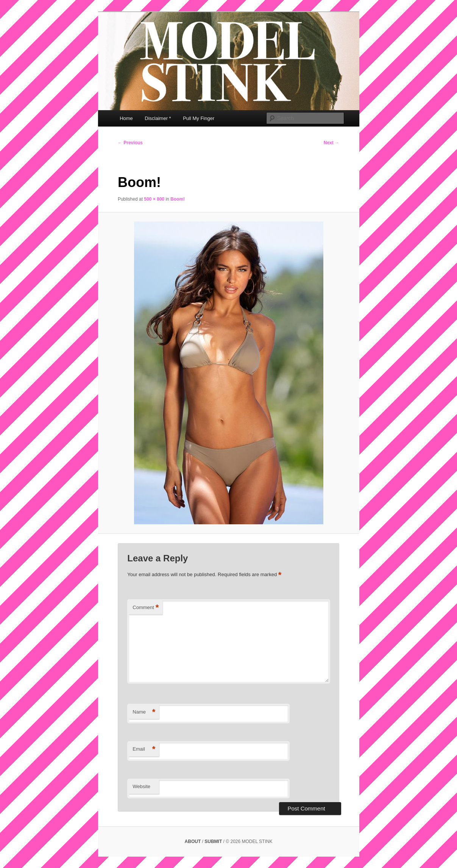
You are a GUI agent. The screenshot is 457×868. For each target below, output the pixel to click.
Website (141, 786)
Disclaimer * (158, 118)
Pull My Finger (199, 118)
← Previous (130, 143)
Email (144, 749)
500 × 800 (154, 199)
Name (144, 712)
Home (126, 118)
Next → (331, 143)
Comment (146, 608)
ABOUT (193, 842)
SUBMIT (214, 842)
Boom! (178, 199)
